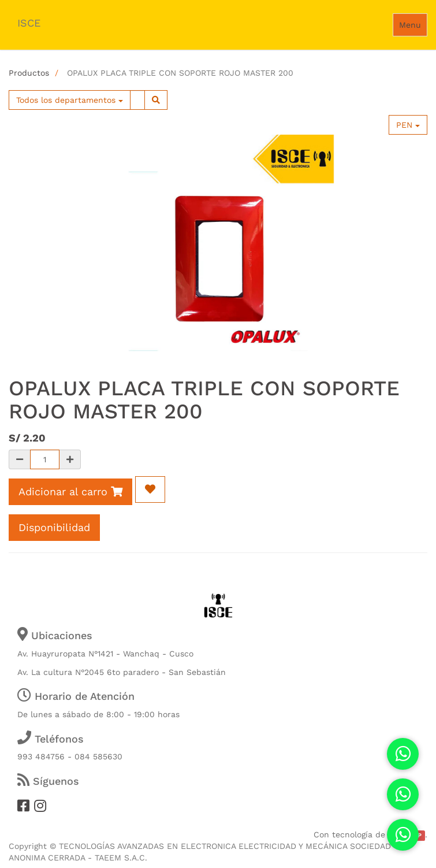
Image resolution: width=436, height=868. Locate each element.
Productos (29, 73)
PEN (408, 125)
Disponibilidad (54, 527)
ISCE (29, 23)
